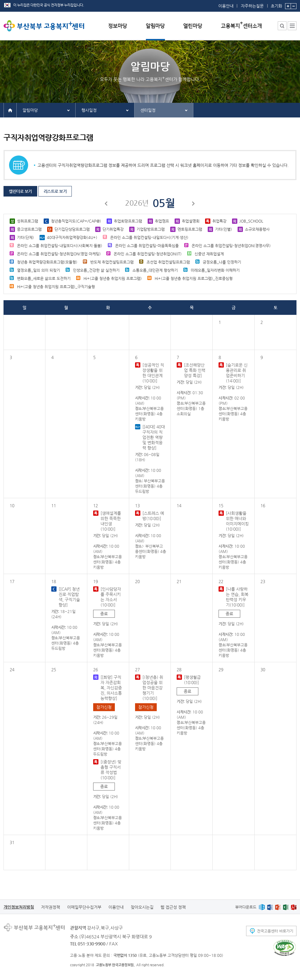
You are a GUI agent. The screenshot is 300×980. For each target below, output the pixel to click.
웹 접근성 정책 (173, 907)
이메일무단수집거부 (84, 907)
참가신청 (104, 707)
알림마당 (30, 110)
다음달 (194, 204)
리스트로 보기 (55, 191)
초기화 (276, 4)
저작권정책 (51, 907)
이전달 (106, 204)
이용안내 (226, 6)
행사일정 (89, 110)
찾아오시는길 (142, 907)
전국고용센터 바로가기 (275, 931)
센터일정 (148, 110)
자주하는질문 (252, 6)
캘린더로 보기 (20, 191)
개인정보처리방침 (19, 907)
